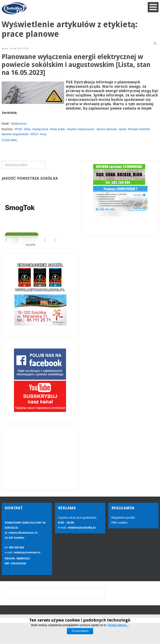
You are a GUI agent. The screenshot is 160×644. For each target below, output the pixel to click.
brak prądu (58, 129)
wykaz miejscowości (82, 129)
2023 (35, 134)
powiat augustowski (16, 134)
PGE (19, 129)
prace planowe (107, 129)
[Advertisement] (40, 458)
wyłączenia (41, 129)
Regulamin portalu (123, 518)
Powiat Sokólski (140, 129)
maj (44, 134)
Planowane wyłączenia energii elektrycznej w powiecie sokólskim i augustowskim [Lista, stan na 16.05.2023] (76, 65)
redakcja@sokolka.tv (27, 552)
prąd (123, 129)
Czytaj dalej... (10, 140)
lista (28, 129)
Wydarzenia (19, 124)
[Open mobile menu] (153, 7)
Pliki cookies (119, 523)
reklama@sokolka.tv (81, 528)
